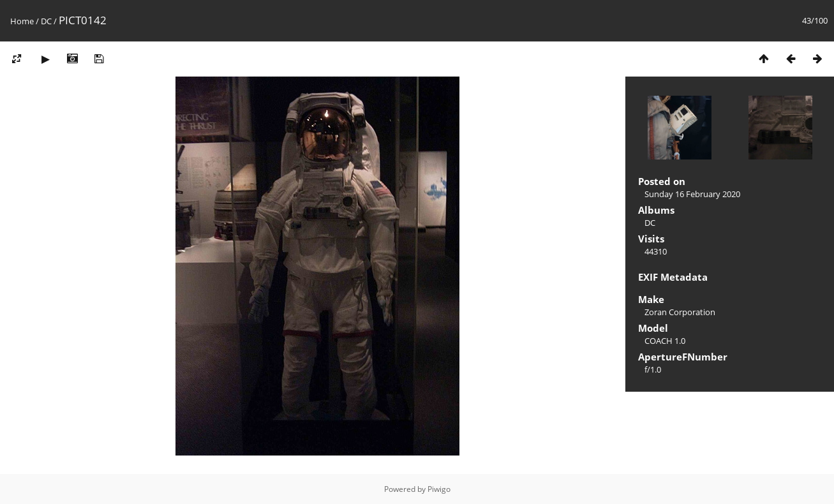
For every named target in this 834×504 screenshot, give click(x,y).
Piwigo (439, 489)
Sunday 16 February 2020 (692, 194)
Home (22, 21)
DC (46, 21)
